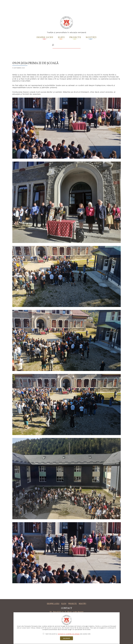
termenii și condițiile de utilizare (69, 634)
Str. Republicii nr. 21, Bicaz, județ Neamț (66, 612)
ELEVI (64, 604)
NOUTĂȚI (82, 604)
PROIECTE (72, 604)
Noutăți (91, 37)
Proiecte (75, 37)
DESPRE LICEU (53, 604)
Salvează (66, 638)
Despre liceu (45, 37)
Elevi (61, 37)
